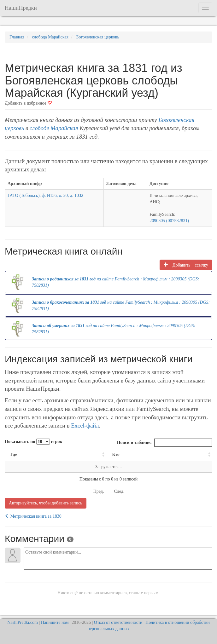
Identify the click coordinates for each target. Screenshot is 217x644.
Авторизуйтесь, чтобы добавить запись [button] (46, 503)
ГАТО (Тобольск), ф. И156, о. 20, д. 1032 (45, 195)
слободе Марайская (54, 128)
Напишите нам (55, 622)
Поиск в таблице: (165, 443)
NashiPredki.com (23, 622)
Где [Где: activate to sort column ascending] (14, 454)
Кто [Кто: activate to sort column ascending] (116, 454)
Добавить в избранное (28, 103)
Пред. (99, 491)
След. (119, 491)
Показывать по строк (33, 442)
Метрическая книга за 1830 (33, 516)
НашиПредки (21, 8)
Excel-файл (85, 425)
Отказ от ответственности (118, 622)
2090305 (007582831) (169, 221)
